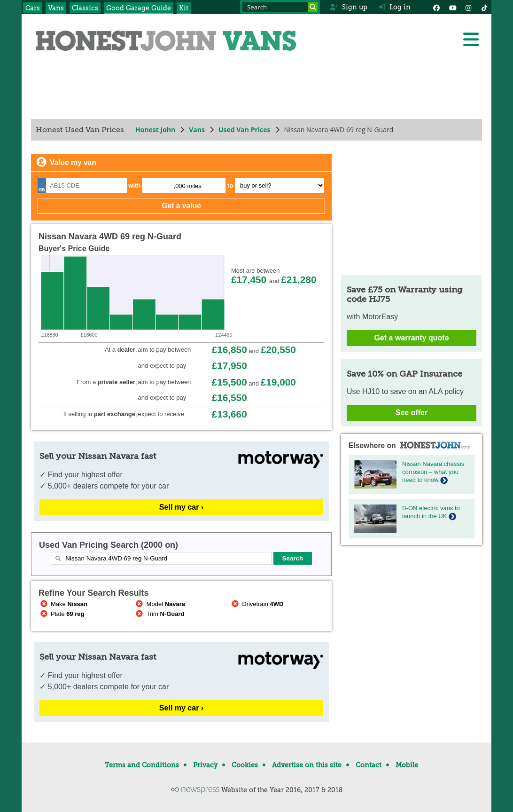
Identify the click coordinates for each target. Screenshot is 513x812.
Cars (33, 8)
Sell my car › (181, 507)
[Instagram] (468, 7)
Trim (159, 614)
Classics (85, 8)
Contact (369, 765)
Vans (56, 8)
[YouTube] (452, 7)
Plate (62, 614)
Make (63, 604)
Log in (395, 7)
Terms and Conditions (142, 765)
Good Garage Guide (139, 8)
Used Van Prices (245, 130)
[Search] (313, 7)
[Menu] (471, 39)
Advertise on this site (307, 765)
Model (160, 604)
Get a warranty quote (411, 338)
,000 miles (188, 186)
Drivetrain (256, 604)
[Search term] (280, 7)
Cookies (245, 765)
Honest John (155, 130)
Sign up (348, 7)
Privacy (205, 765)
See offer (412, 413)
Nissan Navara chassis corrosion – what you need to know (433, 472)
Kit (184, 8)
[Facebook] (436, 7)
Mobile (407, 765)
